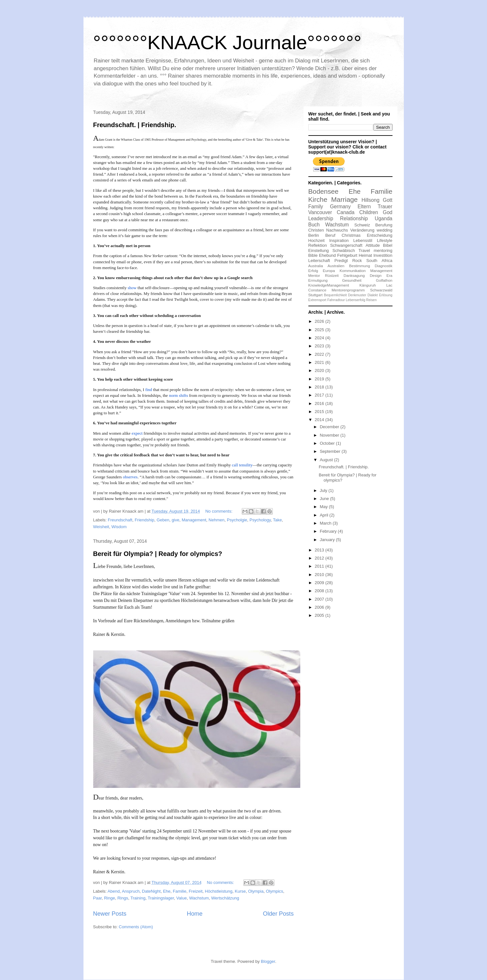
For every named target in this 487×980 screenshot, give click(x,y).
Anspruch (131, 891)
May (324, 507)
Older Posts (278, 914)
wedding (384, 230)
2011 (320, 566)
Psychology (260, 520)
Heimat (365, 255)
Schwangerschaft (346, 245)
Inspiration (339, 240)
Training (138, 898)
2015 (320, 412)
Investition (383, 255)
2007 (320, 599)
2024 (320, 338)
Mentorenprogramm (348, 290)
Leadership (321, 218)
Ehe (167, 891)
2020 (320, 370)
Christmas (351, 235)
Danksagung (354, 275)
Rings (123, 898)
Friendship (144, 520)
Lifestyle (385, 240)
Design (376, 275)
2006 (320, 607)
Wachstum (199, 898)
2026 (320, 321)
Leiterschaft (319, 261)
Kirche (318, 199)
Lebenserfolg (356, 300)
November (330, 435)
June (325, 499)
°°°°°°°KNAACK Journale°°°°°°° (227, 43)
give (175, 520)
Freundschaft (120, 520)
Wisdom (119, 527)
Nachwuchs (337, 230)
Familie (180, 891)
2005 (320, 615)
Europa (329, 271)
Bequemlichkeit (335, 295)
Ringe (109, 898)
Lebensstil (363, 240)
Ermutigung (318, 280)
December (330, 427)
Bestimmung (360, 266)
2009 (320, 583)
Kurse (240, 891)
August (327, 460)
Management (194, 520)
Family (316, 207)
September (331, 451)
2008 (320, 591)
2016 (320, 403)
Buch (314, 225)
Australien (336, 266)
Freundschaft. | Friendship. (135, 125)
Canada (346, 212)
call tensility (242, 465)
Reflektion (318, 245)
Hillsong (370, 200)
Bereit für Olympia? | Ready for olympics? (158, 554)
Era (389, 275)
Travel (364, 250)
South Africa (379, 261)
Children (369, 212)
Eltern (364, 207)
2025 (320, 330)
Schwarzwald (381, 290)
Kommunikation (353, 271)
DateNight (151, 891)
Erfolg (313, 271)
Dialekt (373, 295)
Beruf (330, 235)
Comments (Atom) (136, 927)
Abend (114, 891)
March (326, 523)
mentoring (383, 250)
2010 (320, 575)
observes (130, 477)
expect (137, 433)
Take (277, 520)
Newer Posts (110, 914)
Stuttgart (315, 295)
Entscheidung (380, 235)
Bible (313, 255)
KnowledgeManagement (329, 285)
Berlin (314, 235)
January (328, 540)
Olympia (256, 891)
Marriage (344, 199)
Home (195, 914)
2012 (320, 558)
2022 (320, 354)
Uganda (384, 218)
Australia (316, 266)
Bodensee (324, 191)
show (133, 288)
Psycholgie (237, 520)
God (387, 212)
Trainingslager (161, 898)
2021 (320, 362)
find (149, 390)
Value (182, 898)
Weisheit (101, 527)
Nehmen (217, 520)
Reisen (371, 300)
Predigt (341, 261)
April (325, 515)
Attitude (373, 245)
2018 (320, 387)
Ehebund (327, 255)
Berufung (384, 225)
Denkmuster (357, 295)
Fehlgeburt (347, 255)
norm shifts (178, 395)
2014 (320, 420)
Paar (98, 898)
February (329, 531)
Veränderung (362, 230)
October (328, 443)
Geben (163, 520)
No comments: (219, 511)
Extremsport (317, 300)
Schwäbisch (343, 250)
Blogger (268, 961)
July (324, 490)
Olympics (275, 891)
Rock (357, 261)
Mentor (314, 275)
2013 (320, 550)
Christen (316, 230)
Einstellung (319, 250)
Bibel (388, 245)
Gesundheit (352, 280)
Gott (387, 200)
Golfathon (384, 280)
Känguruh (368, 285)
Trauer (385, 207)
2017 (320, 395)
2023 (320, 346)
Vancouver (320, 212)
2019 (320, 379)
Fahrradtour (336, 300)
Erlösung (386, 295)
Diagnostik (384, 266)
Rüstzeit (332, 275)
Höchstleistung (219, 891)
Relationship (354, 218)
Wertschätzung (225, 898)
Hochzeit (317, 240)
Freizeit (196, 891)
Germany (340, 207)
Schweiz (362, 225)
